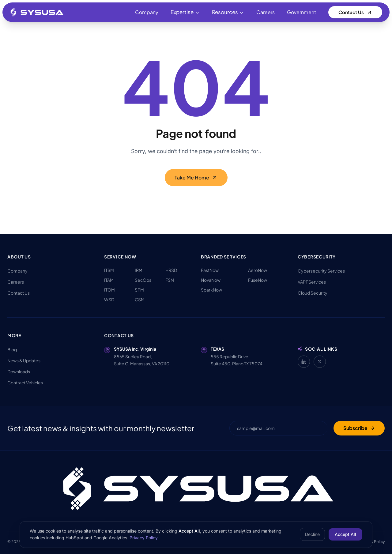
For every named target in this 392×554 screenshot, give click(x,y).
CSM (140, 300)
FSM (170, 280)
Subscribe (359, 428)
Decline (312, 534)
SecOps (143, 280)
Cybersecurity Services (321, 271)
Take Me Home (196, 181)
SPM (139, 290)
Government (302, 12)
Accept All (345, 534)
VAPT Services (312, 282)
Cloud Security (313, 293)
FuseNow (258, 280)
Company (147, 12)
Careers (266, 12)
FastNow (210, 270)
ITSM (109, 270)
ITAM (109, 280)
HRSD (171, 270)
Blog (12, 349)
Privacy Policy (144, 538)
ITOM (109, 290)
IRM (139, 270)
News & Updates (24, 360)
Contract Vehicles (25, 383)
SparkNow (211, 290)
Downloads (19, 371)
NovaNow (211, 280)
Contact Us (355, 12)
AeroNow (258, 270)
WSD (109, 300)
